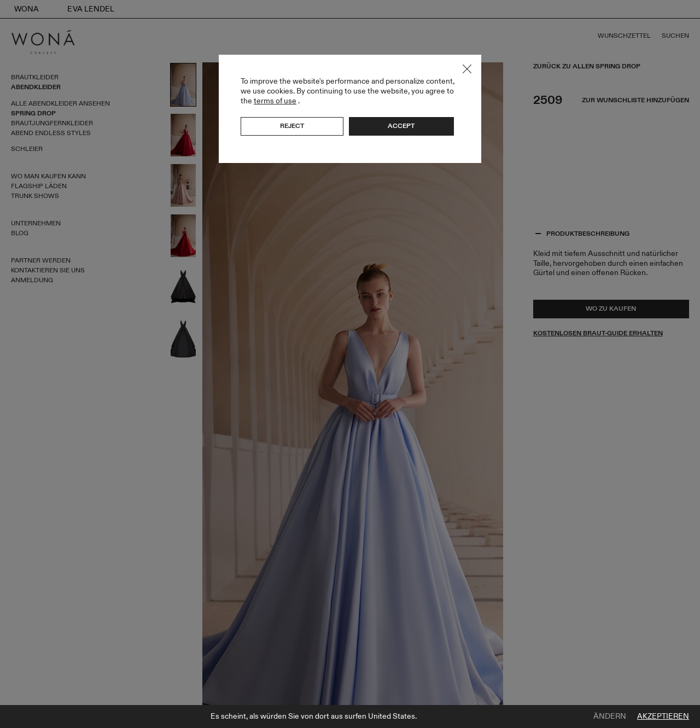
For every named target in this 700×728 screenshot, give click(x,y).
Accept (401, 126)
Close (467, 69)
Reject (292, 126)
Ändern (610, 717)
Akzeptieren (663, 717)
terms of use (275, 101)
